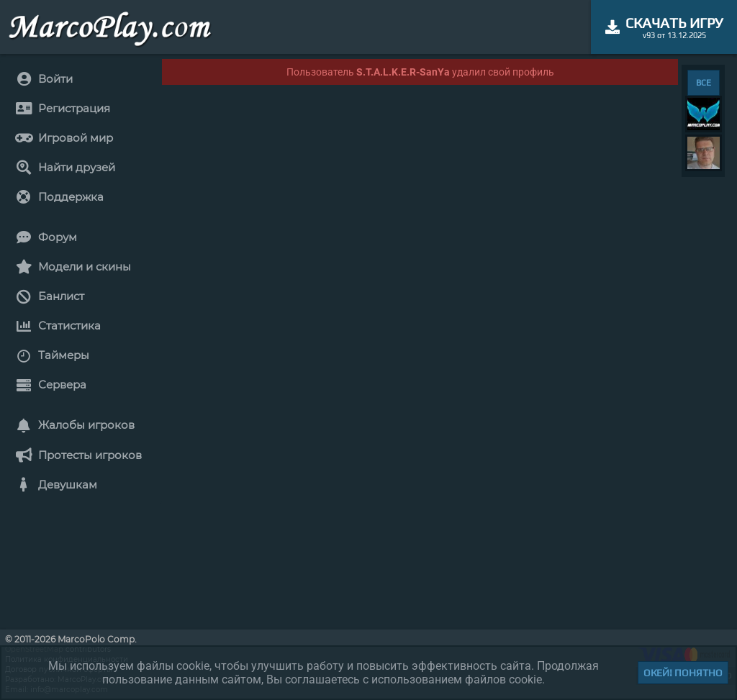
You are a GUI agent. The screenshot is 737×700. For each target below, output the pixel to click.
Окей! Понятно (683, 673)
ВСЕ (704, 83)
